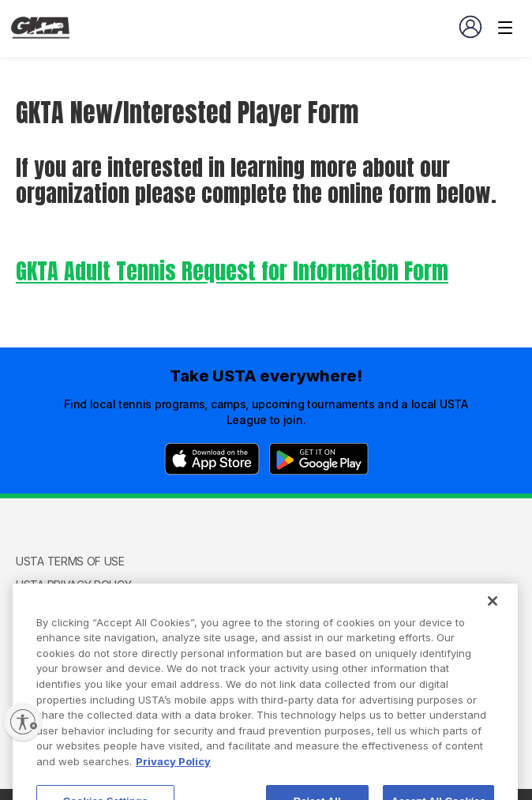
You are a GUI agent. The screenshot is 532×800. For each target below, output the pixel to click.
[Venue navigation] (505, 28)
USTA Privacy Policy (73, 585)
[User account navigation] (470, 27)
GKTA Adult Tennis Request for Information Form (232, 271)
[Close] (493, 616)
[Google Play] (319, 459)
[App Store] (212, 459)
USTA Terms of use (70, 561)
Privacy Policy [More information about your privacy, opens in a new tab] (173, 776)
